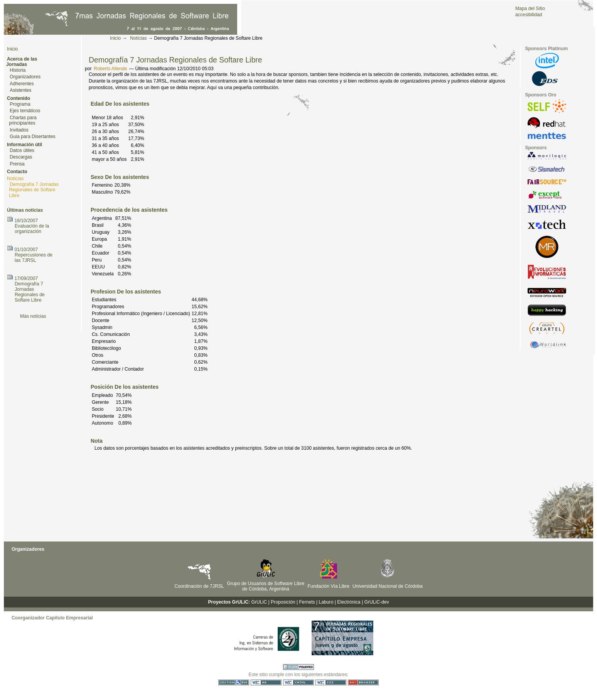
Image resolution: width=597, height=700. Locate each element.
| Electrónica (348, 602)
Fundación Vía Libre (328, 586)
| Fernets (306, 602)
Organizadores (25, 77)
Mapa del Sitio (530, 8)
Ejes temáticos (25, 111)
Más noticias (33, 316)
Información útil (24, 145)
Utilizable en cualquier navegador (363, 682)
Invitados (19, 130)
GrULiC (259, 602)
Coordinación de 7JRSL (199, 586)
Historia (18, 70)
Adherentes (22, 84)
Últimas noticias (25, 210)
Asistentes (20, 90)
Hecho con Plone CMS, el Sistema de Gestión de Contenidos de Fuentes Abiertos (298, 667)
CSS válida (331, 682)
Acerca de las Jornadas (22, 62)
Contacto (17, 172)
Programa (20, 104)
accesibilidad (529, 15)
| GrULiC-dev (375, 602)
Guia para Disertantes (32, 137)
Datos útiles (22, 150)
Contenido (19, 98)
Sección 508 (234, 682)
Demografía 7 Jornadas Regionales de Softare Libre (34, 190)
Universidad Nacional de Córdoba (388, 586)
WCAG (266, 682)
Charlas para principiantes (23, 121)
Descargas (21, 157)
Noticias (138, 38)
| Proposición (282, 602)
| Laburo (325, 602)
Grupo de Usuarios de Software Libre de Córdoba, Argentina (266, 586)
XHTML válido (298, 682)
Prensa (17, 164)
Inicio (115, 38)
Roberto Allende (110, 69)
